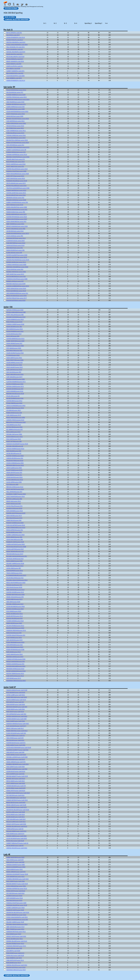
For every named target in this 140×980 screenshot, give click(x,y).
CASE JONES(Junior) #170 (14, 415)
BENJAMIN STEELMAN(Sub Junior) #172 (18, 147)
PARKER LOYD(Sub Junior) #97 (15, 281)
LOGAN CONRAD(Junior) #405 (15, 463)
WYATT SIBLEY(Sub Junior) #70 (15, 166)
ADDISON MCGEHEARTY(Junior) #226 (17, 444)
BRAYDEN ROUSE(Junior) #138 (15, 394)
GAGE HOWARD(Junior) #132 (15, 391)
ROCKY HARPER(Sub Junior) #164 (16, 164)
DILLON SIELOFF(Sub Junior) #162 (16, 195)
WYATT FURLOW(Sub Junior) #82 (16, 229)
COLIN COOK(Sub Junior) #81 (15, 236)
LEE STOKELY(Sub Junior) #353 (15, 128)
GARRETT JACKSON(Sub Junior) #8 (16, 150)
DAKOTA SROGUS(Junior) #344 (15, 408)
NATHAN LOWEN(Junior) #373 (15, 386)
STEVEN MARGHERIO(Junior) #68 (16, 312)
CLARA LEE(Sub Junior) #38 (14, 253)
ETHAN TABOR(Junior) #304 (14, 403)
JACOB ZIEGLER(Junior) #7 (14, 453)
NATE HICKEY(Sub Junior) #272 (15, 274)
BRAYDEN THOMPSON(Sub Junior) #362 (18, 157)
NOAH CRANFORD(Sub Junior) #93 (16, 221)
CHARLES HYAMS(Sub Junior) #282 (16, 265)
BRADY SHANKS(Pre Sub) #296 (15, 61)
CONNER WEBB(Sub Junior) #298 (16, 95)
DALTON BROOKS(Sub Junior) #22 (16, 277)
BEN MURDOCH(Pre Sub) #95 (15, 73)
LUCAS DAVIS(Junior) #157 (14, 334)
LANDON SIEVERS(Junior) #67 (15, 389)
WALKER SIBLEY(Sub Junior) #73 (16, 159)
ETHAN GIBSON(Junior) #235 (15, 480)
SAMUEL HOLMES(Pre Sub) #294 (16, 52)
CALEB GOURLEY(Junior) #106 (15, 353)
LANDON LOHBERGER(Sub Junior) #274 (18, 286)
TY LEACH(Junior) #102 (13, 355)
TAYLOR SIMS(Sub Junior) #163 (15, 126)
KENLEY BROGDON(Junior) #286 (16, 418)
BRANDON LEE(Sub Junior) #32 (15, 198)
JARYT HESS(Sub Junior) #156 (15, 205)
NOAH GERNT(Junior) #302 (14, 358)
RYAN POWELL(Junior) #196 (14, 322)
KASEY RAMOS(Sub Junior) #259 (16, 178)
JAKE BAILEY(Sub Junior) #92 (15, 248)
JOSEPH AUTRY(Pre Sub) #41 (15, 66)
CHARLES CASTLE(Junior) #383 (15, 346)
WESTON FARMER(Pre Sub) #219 (16, 42)
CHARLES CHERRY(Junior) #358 (15, 324)
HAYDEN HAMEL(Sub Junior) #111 (16, 262)
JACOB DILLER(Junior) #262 (14, 365)
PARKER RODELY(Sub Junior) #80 (16, 212)
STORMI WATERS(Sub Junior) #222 (16, 190)
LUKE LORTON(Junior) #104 (14, 370)
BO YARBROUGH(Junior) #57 (15, 429)
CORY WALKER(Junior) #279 (14, 377)
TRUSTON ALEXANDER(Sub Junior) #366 (18, 188)
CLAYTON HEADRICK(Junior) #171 (16, 382)
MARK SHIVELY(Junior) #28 (14, 413)
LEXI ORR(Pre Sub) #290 (13, 69)
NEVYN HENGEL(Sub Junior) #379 (16, 183)
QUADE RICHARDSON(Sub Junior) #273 (18, 233)
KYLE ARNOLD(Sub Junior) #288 (15, 109)
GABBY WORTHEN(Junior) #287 (15, 341)
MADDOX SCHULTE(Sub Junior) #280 (17, 279)
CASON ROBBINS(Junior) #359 (15, 319)
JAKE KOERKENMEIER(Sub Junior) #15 (17, 293)
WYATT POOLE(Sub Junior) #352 (16, 114)
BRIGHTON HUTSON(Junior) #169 (16, 422)
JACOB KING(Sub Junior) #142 (15, 231)
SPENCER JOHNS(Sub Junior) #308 (16, 200)
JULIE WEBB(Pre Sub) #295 (14, 78)
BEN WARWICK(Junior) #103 (15, 329)
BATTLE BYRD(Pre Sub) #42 (14, 33)
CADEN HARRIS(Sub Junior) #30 (15, 107)
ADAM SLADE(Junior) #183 (14, 468)
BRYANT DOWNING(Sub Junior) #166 (17, 226)
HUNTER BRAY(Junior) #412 (14, 401)
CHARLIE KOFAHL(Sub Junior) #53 (16, 152)
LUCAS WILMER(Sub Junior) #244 (16, 138)
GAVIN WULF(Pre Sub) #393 (14, 54)
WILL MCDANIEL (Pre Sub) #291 (16, 47)
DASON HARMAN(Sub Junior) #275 (17, 214)
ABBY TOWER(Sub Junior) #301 (15, 224)
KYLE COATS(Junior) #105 (14, 439)
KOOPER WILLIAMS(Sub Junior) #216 (17, 169)
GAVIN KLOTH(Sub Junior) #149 (15, 245)
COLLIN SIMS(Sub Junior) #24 (15, 269)
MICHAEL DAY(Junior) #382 (14, 434)
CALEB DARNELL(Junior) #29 (15, 363)
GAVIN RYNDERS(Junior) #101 (15, 331)
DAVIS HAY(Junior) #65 (13, 336)
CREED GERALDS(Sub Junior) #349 (16, 288)
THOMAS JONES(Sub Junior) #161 (16, 135)
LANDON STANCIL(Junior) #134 (15, 420)
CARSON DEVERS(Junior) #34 (15, 458)
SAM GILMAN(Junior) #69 (14, 372)
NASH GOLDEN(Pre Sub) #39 (15, 49)
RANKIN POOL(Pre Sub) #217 (15, 40)
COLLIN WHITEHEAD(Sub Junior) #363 (17, 111)
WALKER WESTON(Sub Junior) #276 (17, 257)
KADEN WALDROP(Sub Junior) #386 (17, 207)
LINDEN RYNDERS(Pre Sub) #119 (16, 80)
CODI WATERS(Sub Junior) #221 (15, 121)
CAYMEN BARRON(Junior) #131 (15, 339)
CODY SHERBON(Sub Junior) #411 (16, 131)
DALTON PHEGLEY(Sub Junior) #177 (17, 298)
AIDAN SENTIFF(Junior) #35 (14, 473)
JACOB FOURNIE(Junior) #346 (15, 398)
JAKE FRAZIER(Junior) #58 (14, 451)
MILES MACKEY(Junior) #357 (15, 367)
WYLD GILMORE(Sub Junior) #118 (16, 291)
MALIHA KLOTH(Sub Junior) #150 (16, 300)
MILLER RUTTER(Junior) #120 (15, 461)
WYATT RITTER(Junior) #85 (14, 441)
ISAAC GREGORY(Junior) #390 (15, 374)
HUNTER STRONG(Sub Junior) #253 (17, 97)
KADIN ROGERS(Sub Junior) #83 (15, 250)
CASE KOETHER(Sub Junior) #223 (16, 243)
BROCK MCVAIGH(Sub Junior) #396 (17, 296)
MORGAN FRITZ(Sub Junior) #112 (16, 238)
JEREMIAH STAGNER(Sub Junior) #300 (17, 267)
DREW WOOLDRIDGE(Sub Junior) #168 (18, 174)
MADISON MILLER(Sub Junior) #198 (17, 181)
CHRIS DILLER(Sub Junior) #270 (15, 133)
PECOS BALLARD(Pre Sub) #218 (15, 57)
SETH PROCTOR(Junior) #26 (14, 351)
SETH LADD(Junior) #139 (13, 432)
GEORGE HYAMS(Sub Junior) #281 (16, 272)
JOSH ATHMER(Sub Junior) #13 (15, 145)
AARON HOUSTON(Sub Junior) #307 (17, 219)
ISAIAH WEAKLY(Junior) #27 (14, 343)
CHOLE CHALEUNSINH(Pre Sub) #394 (17, 45)
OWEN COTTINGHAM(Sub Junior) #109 (18, 143)
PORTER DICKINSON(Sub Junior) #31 (17, 210)
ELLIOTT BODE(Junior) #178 (14, 470)
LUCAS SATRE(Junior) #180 (14, 482)
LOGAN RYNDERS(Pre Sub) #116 (16, 37)
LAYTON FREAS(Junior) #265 (14, 427)
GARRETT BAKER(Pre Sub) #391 (15, 71)
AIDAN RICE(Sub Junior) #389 (15, 116)
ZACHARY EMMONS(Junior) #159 (16, 317)
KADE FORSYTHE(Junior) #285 (15, 360)
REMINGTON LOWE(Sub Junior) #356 (17, 140)
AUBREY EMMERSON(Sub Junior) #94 (17, 202)
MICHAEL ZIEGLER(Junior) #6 (15, 446)
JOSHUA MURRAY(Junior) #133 (15, 449)
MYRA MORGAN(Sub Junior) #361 (16, 123)
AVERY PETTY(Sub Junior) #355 (15, 176)
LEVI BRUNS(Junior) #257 (14, 410)
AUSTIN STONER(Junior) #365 (15, 384)
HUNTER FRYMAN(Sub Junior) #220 (17, 217)
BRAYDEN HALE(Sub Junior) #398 (16, 284)
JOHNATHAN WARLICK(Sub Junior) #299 (18, 100)
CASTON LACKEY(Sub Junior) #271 (16, 193)
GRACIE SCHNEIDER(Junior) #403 (16, 406)
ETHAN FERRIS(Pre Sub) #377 (15, 59)
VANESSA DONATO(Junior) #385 (16, 379)
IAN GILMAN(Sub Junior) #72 (15, 92)
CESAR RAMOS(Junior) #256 (14, 477)
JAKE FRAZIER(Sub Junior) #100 (15, 102)
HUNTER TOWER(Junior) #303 (15, 456)
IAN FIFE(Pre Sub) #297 (13, 35)
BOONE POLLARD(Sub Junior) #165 (17, 186)
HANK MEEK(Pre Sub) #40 (14, 64)
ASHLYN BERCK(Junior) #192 (15, 437)
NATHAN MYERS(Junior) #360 (15, 310)
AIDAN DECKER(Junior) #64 (14, 327)
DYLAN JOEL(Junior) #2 (13, 396)
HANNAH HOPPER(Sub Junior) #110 (17, 155)
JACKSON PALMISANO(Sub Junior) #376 (18, 260)
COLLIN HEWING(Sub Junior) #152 (16, 90)
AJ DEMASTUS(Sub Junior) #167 (16, 241)
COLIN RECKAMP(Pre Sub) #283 (15, 76)
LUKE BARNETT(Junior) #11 (14, 475)
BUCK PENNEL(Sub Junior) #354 (16, 162)
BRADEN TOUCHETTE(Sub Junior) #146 (18, 119)
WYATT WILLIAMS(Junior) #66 (15, 315)
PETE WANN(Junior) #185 (14, 348)
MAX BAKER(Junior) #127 (14, 425)
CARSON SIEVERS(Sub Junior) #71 (16, 104)
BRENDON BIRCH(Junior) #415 (15, 465)
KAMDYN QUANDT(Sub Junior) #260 (17, 255)
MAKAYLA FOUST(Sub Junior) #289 (16, 171)
